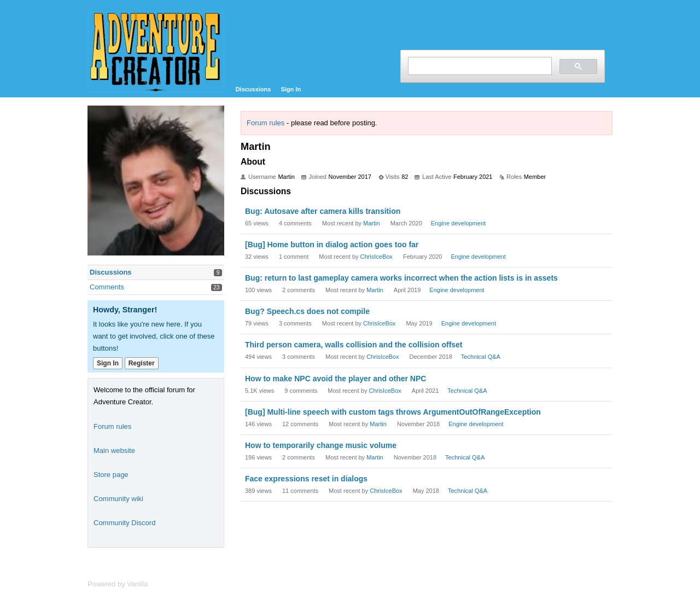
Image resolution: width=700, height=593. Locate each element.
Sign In (291, 89)
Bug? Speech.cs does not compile (307, 311)
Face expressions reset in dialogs (306, 479)
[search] (479, 66)
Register (142, 363)
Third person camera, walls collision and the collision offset (354, 345)
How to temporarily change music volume (321, 445)
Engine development (458, 223)
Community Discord (124, 523)
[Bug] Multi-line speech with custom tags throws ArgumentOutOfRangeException (393, 412)
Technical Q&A (481, 357)
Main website (114, 450)
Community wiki (118, 499)
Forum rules (266, 123)
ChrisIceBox (377, 257)
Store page (111, 475)
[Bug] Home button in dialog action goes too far (332, 245)
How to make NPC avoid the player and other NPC (336, 379)
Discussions (253, 89)
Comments (107, 287)
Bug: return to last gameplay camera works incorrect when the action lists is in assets (401, 278)
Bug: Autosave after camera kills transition (323, 211)
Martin (372, 223)
